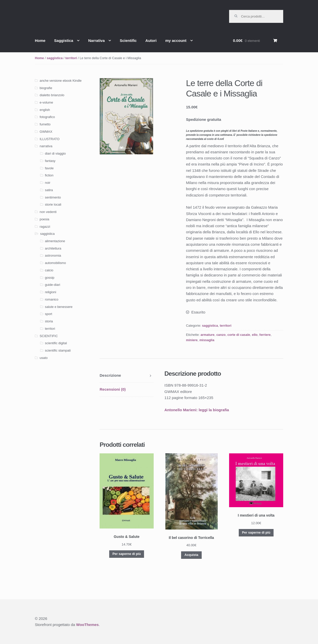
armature (207, 335)
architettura (53, 248)
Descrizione (110, 375)
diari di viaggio (55, 153)
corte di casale (239, 335)
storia (49, 321)
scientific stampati (58, 350)
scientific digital (56, 343)
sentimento (53, 197)
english (45, 110)
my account (176, 40)
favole (49, 168)
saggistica (55, 58)
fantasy (50, 161)
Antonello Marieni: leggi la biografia (197, 410)
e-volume (46, 102)
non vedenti (48, 212)
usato (44, 358)
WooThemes (88, 625)
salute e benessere (59, 307)
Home (40, 40)
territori (71, 58)
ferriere (265, 335)
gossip (50, 278)
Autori (151, 40)
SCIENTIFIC (49, 336)
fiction (49, 175)
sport (49, 314)
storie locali (53, 204)
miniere (192, 340)
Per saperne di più (127, 554)
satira (49, 190)
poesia (44, 219)
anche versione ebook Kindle (61, 81)
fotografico (47, 117)
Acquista (191, 555)
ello (255, 335)
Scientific (128, 40)
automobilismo (55, 263)
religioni (51, 292)
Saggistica (64, 40)
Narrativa (96, 40)
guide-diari (53, 285)
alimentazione (55, 241)
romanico (52, 299)
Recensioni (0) (113, 389)
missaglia (207, 340)
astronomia (53, 255)
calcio (49, 270)
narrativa (46, 146)
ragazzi (45, 227)
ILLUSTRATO (50, 139)
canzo (221, 335)
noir (48, 183)
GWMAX (46, 132)
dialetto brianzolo (52, 95)
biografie (46, 88)
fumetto (45, 124)
